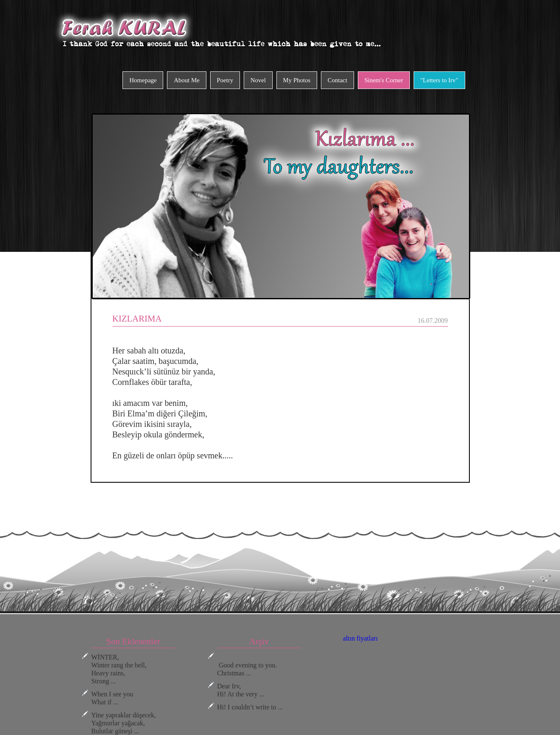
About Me (186, 80)
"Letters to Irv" (439, 80)
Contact (337, 80)
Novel (258, 80)
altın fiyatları (361, 638)
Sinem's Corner (384, 80)
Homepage (143, 80)
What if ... (105, 702)
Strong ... (104, 681)
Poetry (225, 80)
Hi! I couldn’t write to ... (250, 707)
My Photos (297, 80)
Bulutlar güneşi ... (115, 731)
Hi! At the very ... (241, 694)
